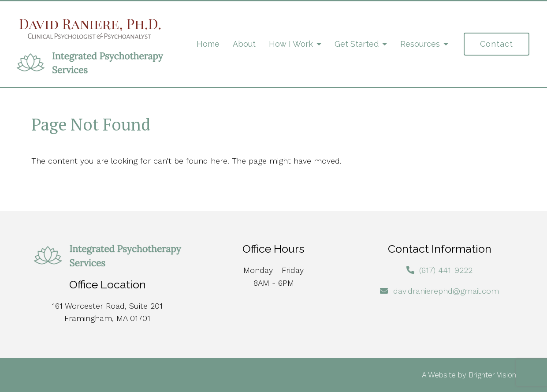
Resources (420, 44)
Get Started (357, 44)
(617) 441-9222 (446, 270)
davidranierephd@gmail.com (446, 291)
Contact (497, 44)
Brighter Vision (492, 375)
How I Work (291, 44)
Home (208, 44)
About (244, 44)
